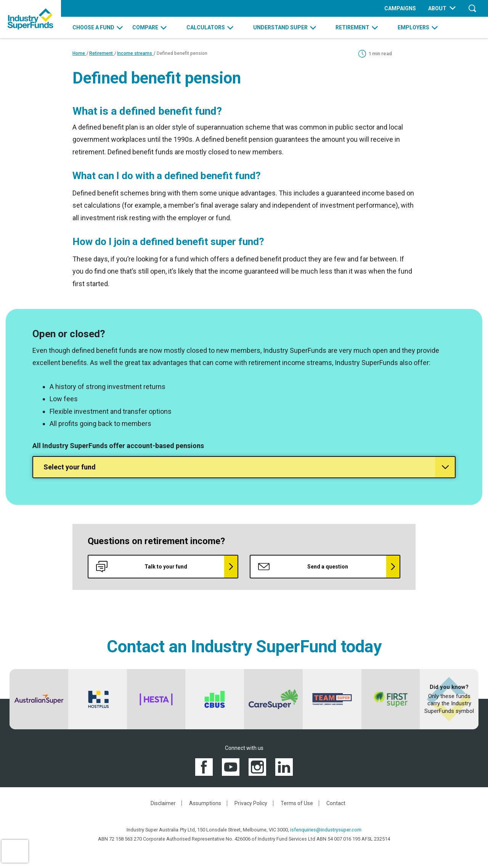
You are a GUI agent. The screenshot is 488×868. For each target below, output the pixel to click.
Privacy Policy (251, 803)
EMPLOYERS (413, 27)
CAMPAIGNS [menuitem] (400, 8)
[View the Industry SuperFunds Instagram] (257, 766)
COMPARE (145, 27)
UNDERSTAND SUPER (280, 27)
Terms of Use (297, 803)
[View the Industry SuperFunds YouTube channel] (231, 766)
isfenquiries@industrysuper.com (326, 830)
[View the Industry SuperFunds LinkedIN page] (284, 766)
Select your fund (70, 467)
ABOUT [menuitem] (437, 8)
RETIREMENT (352, 27)
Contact (336, 803)
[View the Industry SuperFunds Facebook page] (204, 766)
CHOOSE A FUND (93, 27)
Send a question (303, 567)
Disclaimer (163, 803)
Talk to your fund (142, 567)
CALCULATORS (206, 27)
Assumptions (205, 803)
